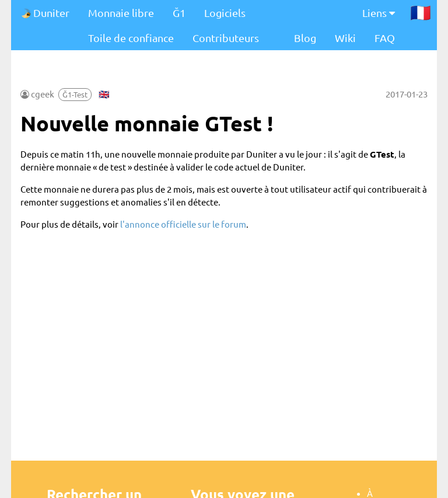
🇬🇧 (104, 94)
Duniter (45, 13)
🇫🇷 (421, 12)
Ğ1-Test (75, 94)
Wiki (345, 38)
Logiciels (225, 13)
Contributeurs (226, 38)
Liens (379, 13)
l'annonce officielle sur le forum (183, 224)
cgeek (43, 94)
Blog (305, 38)
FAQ (385, 38)
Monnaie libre (121, 13)
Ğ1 (179, 13)
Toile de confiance (131, 38)
